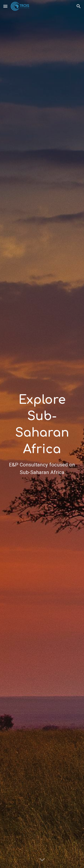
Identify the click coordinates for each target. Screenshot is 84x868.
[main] (42, 434)
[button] (5, 6)
